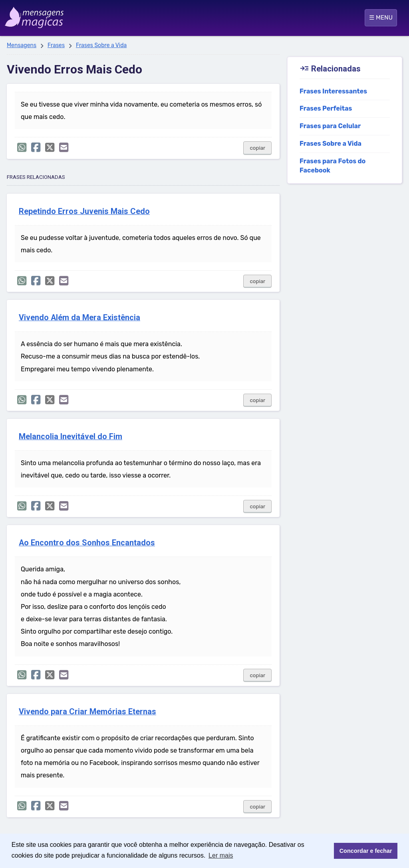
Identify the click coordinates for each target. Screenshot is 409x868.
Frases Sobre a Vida (101, 45)
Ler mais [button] (221, 855)
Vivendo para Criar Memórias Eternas (87, 712)
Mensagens (22, 45)
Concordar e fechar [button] (366, 851)
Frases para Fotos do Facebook (333, 166)
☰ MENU (381, 18)
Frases (56, 45)
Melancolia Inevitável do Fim (70, 437)
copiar (257, 148)
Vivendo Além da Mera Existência (79, 318)
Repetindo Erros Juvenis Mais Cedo (84, 211)
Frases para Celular (330, 126)
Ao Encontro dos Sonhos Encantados (87, 543)
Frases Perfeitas (326, 108)
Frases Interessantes (333, 91)
